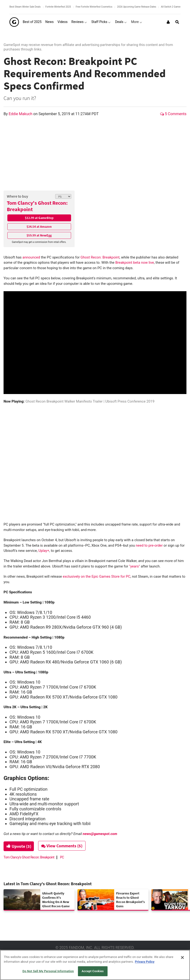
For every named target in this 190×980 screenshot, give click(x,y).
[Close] (182, 957)
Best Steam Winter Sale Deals (25, 7)
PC (62, 857)
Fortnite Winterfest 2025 (58, 7)
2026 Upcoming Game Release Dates (137, 7)
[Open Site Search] (177, 22)
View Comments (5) (63, 846)
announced (31, 257)
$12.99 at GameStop (39, 218)
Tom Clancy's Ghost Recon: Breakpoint (37, 206)
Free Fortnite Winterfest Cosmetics (94, 7)
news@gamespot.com (100, 834)
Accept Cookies (93, 971)
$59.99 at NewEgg (39, 235)
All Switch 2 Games (171, 7)
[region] (95, 965)
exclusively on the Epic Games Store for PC (96, 576)
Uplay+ (44, 551)
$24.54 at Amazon (39, 227)
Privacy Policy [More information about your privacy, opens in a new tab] (145, 962)
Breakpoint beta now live (135, 263)
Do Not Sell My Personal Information (48, 971)
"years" (135, 566)
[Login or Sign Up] (168, 22)
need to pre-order (149, 545)
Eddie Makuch (21, 114)
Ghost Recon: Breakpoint (100, 257)
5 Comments (173, 114)
